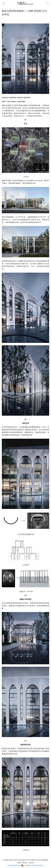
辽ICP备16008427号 (14, 865)
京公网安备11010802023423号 (32, 865)
